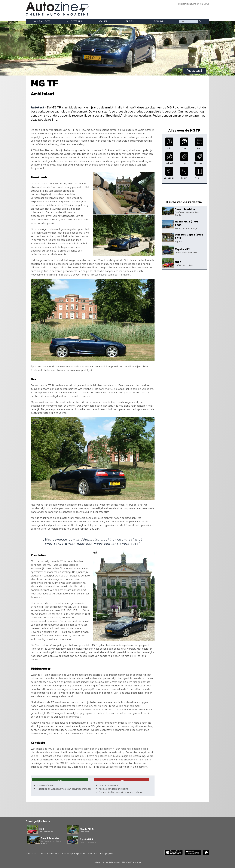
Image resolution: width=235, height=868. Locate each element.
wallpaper (107, 853)
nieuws (93, 853)
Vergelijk (130, 21)
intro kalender (49, 853)
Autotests (74, 21)
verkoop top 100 (74, 853)
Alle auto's (42, 21)
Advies (103, 21)
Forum (158, 21)
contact (31, 853)
